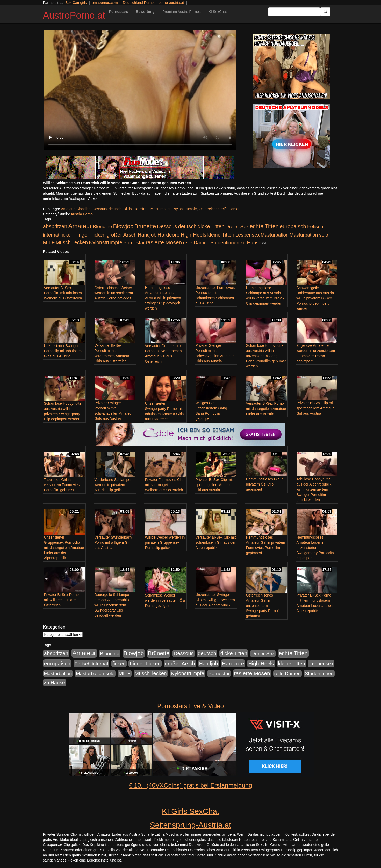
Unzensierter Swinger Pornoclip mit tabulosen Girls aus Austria (63, 351)
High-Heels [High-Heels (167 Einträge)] (193, 235)
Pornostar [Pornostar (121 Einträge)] (134, 243)
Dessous (99, 209)
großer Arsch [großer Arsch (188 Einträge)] (122, 235)
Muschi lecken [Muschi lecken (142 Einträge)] (72, 242)
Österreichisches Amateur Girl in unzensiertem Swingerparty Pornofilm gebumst (265, 606)
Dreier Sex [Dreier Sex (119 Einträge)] (237, 227)
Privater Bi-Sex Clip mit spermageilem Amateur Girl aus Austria (315, 408)
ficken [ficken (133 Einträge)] (67, 235)
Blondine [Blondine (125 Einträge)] (102, 227)
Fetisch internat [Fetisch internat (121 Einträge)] (91, 664)
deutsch (115, 209)
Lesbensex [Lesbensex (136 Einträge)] (248, 235)
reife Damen (231, 209)
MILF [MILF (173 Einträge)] (49, 242)
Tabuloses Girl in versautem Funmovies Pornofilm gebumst (62, 485)
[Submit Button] (325, 12)
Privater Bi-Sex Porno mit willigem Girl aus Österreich (62, 600)
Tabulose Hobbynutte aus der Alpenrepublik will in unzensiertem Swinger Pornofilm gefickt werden (314, 489)
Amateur (68, 209)
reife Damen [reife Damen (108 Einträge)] (196, 243)
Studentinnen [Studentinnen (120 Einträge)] (225, 243)
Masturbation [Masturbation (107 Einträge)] (275, 235)
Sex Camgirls (76, 3)
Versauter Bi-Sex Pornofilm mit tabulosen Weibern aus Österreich (63, 293)
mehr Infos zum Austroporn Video (70, 198)
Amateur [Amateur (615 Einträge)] (80, 226)
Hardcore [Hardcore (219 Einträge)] (169, 235)
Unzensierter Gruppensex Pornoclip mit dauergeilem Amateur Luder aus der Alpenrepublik (64, 548)
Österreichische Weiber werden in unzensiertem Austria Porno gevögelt (114, 293)
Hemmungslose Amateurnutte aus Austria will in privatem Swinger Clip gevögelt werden (163, 298)
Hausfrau (141, 209)
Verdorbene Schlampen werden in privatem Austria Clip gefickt (113, 485)
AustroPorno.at (74, 15)
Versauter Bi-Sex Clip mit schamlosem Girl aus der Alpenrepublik (216, 542)
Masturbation (161, 209)
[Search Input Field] (294, 12)
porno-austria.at (171, 3)
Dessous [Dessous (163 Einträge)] (167, 226)
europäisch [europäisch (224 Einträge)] (293, 226)
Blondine (84, 209)
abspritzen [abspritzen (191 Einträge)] (55, 226)
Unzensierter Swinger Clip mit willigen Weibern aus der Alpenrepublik (215, 600)
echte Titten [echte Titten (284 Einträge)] (264, 226)
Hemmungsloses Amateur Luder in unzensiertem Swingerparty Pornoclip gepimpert (315, 548)
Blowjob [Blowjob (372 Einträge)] (123, 226)
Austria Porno (82, 214)
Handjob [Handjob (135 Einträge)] (147, 235)
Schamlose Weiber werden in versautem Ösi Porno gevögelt (165, 600)
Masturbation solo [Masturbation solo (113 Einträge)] (309, 235)
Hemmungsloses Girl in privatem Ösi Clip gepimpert (265, 484)
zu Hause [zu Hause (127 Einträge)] (251, 243)
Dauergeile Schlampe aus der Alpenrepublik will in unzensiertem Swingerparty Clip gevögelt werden (112, 605)
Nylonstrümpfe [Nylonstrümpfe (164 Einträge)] (106, 242)
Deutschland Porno (138, 3)
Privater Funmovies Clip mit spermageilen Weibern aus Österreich (164, 485)
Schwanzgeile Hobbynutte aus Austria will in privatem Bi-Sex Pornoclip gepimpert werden (315, 298)
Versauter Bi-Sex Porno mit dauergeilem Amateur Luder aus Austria (266, 409)
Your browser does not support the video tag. (140, 90)
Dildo (128, 209)
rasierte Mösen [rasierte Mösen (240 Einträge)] (164, 242)
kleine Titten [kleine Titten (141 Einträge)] (221, 235)
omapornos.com (105, 3)
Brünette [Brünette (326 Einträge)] (145, 226)
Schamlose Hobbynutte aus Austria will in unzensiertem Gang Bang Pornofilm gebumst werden (266, 356)
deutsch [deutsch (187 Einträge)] (187, 226)
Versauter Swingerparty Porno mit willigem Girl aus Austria (113, 542)
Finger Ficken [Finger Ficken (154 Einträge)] (90, 235)
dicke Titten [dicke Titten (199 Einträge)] (211, 226)
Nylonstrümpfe (185, 209)
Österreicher (209, 209)
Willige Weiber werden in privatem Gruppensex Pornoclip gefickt (165, 542)
